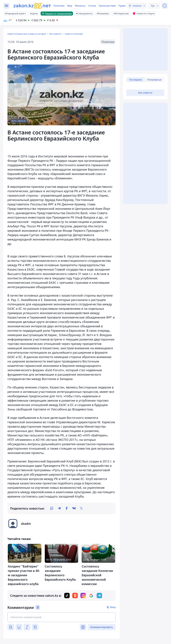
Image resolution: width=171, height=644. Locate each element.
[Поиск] (165, 6)
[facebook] (67, 508)
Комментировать (102, 627)
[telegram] (59, 508)
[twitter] (81, 508)
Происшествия (107, 6)
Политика (59, 6)
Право (122, 6)
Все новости (55, 34)
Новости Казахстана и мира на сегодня (27, 34)
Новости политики (74, 34)
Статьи (92, 6)
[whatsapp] (52, 508)
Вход (113, 607)
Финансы (80, 6)
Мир (70, 6)
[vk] (74, 508)
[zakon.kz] (33, 6)
